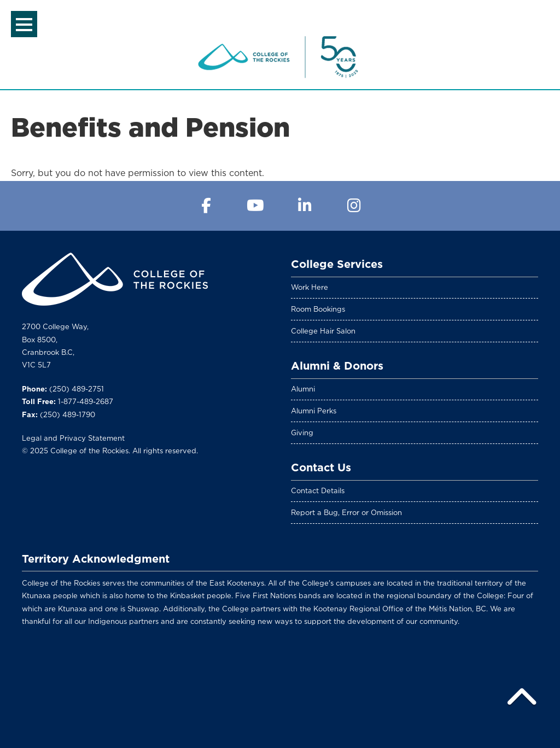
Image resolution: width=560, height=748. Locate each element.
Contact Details (318, 491)
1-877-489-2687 (86, 402)
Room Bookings (318, 309)
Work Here (310, 287)
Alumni (303, 389)
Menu (24, 25)
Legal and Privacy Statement (73, 438)
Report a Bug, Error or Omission (346, 513)
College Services (337, 264)
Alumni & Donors (337, 366)
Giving (302, 433)
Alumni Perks (314, 411)
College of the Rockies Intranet (280, 57)
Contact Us (321, 467)
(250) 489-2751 (77, 389)
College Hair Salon (323, 331)
